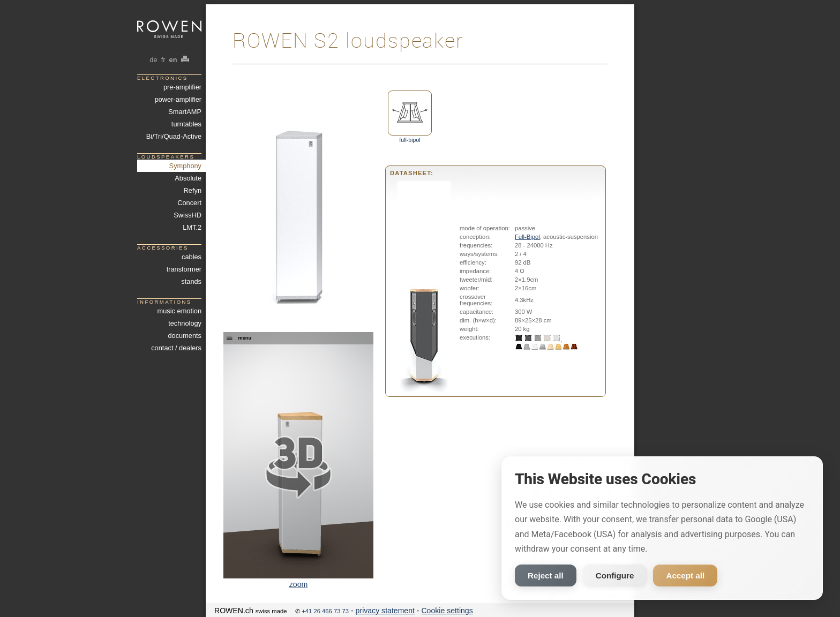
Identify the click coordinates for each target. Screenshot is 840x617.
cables (192, 257)
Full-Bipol (527, 237)
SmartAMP (185, 112)
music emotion (179, 311)
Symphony (185, 166)
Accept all (685, 575)
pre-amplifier (182, 87)
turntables (186, 124)
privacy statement (385, 611)
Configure (615, 575)
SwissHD (187, 215)
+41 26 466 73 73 (325, 611)
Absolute (188, 178)
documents (185, 336)
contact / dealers (176, 348)
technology (185, 323)
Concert (189, 203)
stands (191, 281)
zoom (298, 584)
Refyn (193, 190)
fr (163, 60)
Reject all (546, 575)
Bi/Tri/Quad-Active (174, 136)
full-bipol (410, 117)
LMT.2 (192, 227)
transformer (184, 269)
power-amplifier (178, 99)
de (153, 60)
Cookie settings (447, 611)
